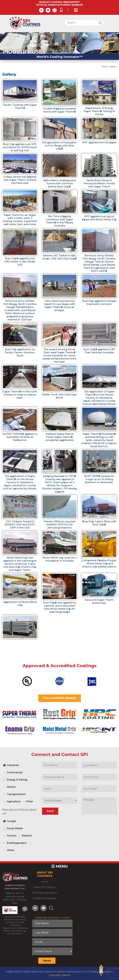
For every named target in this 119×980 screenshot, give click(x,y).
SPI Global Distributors (45, 893)
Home (104, 66)
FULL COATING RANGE (60, 698)
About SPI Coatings (45, 887)
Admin (66, 975)
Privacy (94, 972)
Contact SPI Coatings (45, 898)
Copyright (55, 975)
